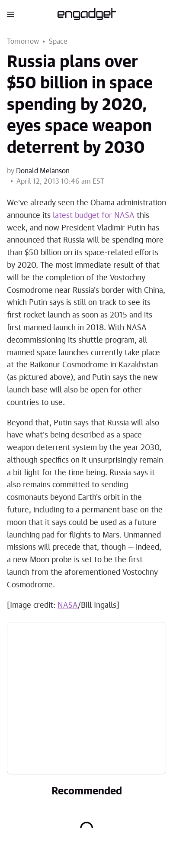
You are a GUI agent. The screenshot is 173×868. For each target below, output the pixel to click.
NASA (68, 606)
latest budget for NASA (94, 216)
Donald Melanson (43, 171)
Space (58, 42)
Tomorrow (23, 42)
